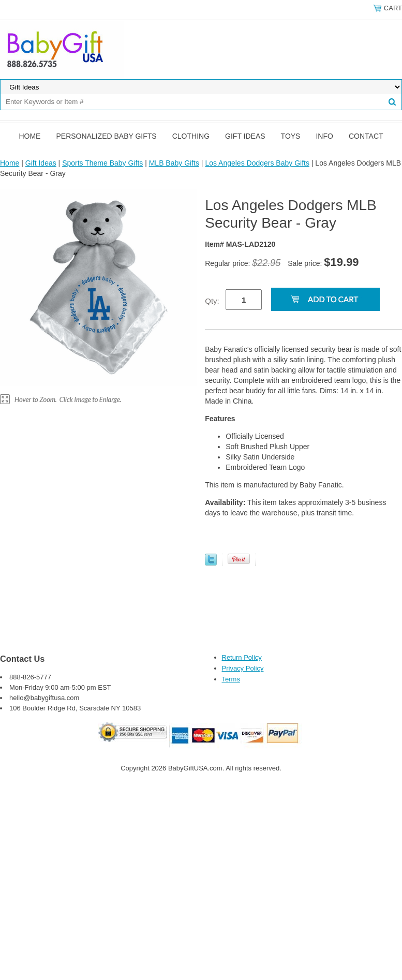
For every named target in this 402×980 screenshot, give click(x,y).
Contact (366, 136)
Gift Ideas (245, 136)
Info (324, 136)
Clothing (191, 136)
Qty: (212, 301)
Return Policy (242, 657)
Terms (231, 679)
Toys (291, 136)
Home (29, 136)
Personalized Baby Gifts (106, 136)
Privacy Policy (243, 668)
